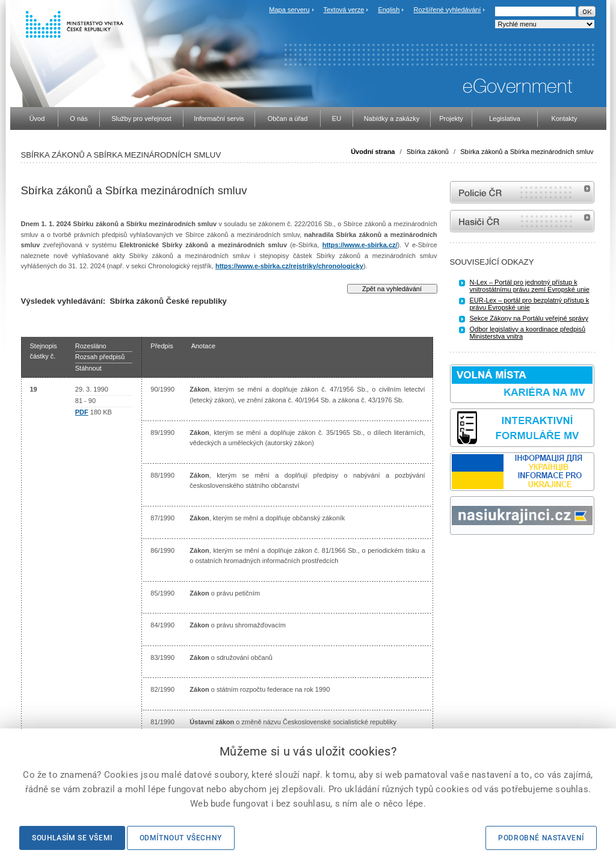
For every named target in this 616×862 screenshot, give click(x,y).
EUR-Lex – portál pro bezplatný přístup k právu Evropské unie (530, 304)
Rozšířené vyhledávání (448, 10)
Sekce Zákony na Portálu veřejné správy (529, 318)
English (389, 10)
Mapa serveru (289, 10)
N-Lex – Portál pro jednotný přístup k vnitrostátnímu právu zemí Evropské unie (530, 286)
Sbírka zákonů (428, 152)
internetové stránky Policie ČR (522, 192)
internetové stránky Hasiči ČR (522, 221)
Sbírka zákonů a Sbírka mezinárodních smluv (527, 152)
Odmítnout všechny (181, 838)
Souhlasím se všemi (72, 838)
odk (456, 557)
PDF (82, 412)
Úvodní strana (373, 152)
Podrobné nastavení (541, 838)
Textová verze (343, 10)
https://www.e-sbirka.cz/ (360, 245)
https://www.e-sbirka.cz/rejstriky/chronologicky (289, 266)
